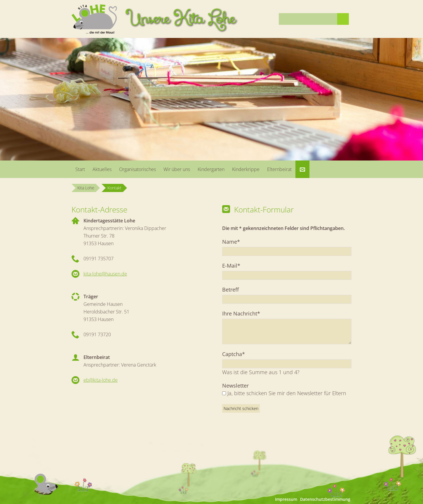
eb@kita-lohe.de (101, 380)
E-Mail (234, 265)
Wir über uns (177, 169)
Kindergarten (211, 169)
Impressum (286, 499)
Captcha (234, 354)
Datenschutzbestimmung (325, 499)
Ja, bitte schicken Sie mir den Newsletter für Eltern (287, 393)
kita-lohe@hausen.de (105, 274)
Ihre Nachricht (241, 313)
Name (234, 241)
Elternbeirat (279, 169)
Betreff (230, 290)
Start (80, 169)
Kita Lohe (86, 188)
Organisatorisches (137, 169)
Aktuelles (102, 169)
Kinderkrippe (246, 169)
